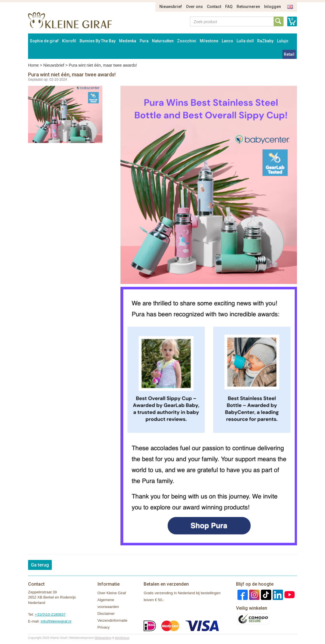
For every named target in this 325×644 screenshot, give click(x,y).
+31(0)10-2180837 (50, 614)
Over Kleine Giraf (112, 593)
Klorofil (69, 41)
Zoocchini (187, 41)
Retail (289, 54)
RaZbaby (265, 41)
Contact (214, 7)
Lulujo (283, 41)
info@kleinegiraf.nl (56, 621)
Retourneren (248, 7)
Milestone (209, 41)
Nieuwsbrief (171, 7)
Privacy (104, 627)
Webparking (103, 638)
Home (33, 65)
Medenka (128, 41)
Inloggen (273, 7)
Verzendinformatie (113, 620)
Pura (144, 41)
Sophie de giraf (44, 41)
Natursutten (163, 41)
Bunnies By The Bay (98, 41)
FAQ (229, 7)
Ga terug (40, 565)
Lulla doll (245, 41)
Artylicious (122, 638)
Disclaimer (106, 614)
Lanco (227, 41)
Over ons (194, 7)
